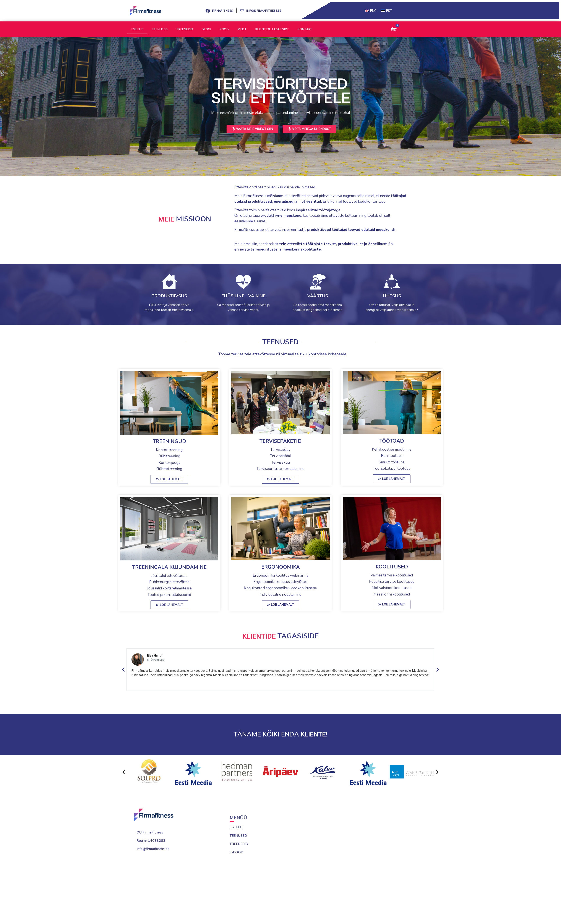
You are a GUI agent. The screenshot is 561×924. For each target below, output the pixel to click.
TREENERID (239, 844)
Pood (223, 29)
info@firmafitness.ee (153, 849)
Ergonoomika (280, 567)
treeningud (169, 441)
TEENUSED (238, 836)
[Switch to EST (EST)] (386, 11)
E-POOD (237, 852)
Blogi (206, 29)
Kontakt (304, 29)
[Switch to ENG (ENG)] (371, 11)
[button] (123, 669)
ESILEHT (236, 827)
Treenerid (184, 29)
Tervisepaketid (280, 441)
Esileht (137, 29)
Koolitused (392, 567)
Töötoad (392, 441)
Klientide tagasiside (271, 29)
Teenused (160, 29)
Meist (241, 29)
